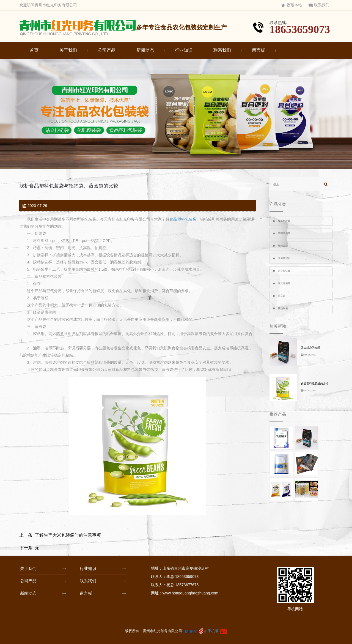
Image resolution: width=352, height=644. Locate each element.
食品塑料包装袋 (183, 219)
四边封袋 (283, 308)
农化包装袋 (284, 283)
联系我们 (319, 5)
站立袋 (282, 296)
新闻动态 (145, 50)
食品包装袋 (284, 221)
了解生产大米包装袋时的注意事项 (68, 535)
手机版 (213, 631)
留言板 (258, 50)
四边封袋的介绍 (310, 348)
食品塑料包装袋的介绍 (315, 383)
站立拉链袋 (284, 271)
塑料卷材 (283, 246)
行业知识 (184, 50)
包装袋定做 (284, 258)
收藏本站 (291, 5)
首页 (34, 50)
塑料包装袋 (284, 233)
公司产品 (107, 50)
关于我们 (68, 50)
